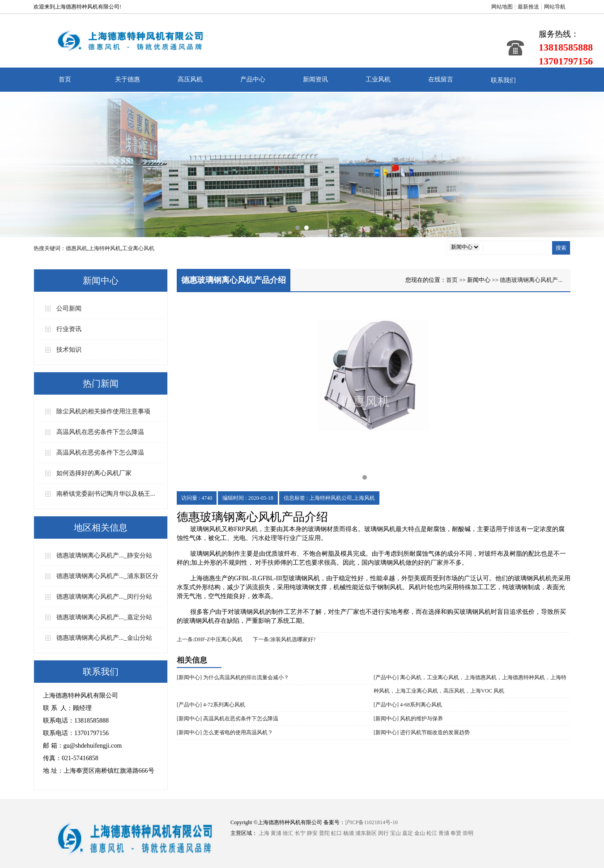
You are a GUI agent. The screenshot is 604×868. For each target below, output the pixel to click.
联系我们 (503, 80)
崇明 (468, 833)
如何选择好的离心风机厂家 (94, 473)
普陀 (324, 833)
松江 (432, 833)
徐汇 (288, 833)
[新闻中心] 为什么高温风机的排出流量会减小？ (233, 677)
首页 (65, 79)
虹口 (336, 833)
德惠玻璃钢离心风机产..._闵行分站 (104, 597)
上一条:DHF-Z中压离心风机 (210, 639)
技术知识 (69, 350)
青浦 (444, 833)
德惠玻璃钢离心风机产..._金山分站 (104, 638)
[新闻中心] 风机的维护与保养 (408, 719)
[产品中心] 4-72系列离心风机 (211, 705)
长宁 (300, 833)
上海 (264, 833)
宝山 (396, 833)
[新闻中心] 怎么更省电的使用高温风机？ (225, 732)
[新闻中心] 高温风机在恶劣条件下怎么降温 (228, 719)
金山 (420, 833)
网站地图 (502, 7)
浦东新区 (366, 833)
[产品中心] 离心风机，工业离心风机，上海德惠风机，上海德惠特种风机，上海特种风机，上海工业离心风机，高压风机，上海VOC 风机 (470, 684)
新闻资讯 (315, 79)
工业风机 (378, 79)
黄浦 (276, 833)
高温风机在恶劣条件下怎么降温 (100, 432)
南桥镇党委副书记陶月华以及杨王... (106, 494)
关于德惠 (128, 79)
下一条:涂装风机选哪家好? (284, 639)
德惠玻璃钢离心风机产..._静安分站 (104, 555)
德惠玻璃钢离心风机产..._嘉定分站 (104, 617)
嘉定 (408, 833)
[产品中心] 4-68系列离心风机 (408, 705)
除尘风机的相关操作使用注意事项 (103, 411)
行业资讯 (69, 329)
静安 (312, 833)
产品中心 (253, 79)
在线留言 (441, 79)
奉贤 (456, 833)
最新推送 (528, 7)
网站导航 (555, 7)
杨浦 (349, 833)
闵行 (383, 833)
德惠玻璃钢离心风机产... (531, 280)
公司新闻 (69, 308)
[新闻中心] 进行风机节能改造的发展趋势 (422, 732)
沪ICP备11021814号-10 (371, 822)
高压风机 (190, 79)
